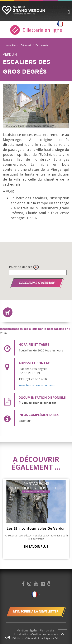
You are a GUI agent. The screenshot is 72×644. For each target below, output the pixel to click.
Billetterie (19, 638)
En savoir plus (36, 546)
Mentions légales (27, 630)
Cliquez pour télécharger (37, 403)
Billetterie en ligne (36, 30)
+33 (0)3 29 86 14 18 (33, 379)
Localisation (22, 634)
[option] (36, 106)
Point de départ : (21, 267)
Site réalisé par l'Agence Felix (43, 638)
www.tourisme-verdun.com (37, 385)
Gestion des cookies (44, 634)
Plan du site (47, 630)
